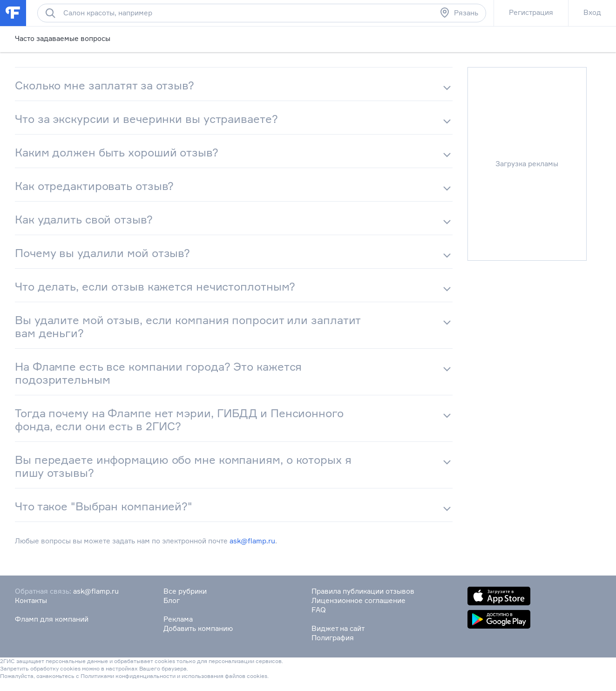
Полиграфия (333, 638)
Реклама (178, 619)
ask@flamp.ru (252, 541)
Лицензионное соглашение (359, 600)
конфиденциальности (146, 676)
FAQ (319, 610)
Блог (172, 600)
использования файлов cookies (224, 676)
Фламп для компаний (52, 619)
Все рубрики (185, 591)
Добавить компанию (198, 628)
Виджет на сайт (338, 628)
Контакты (31, 600)
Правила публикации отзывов (363, 591)
